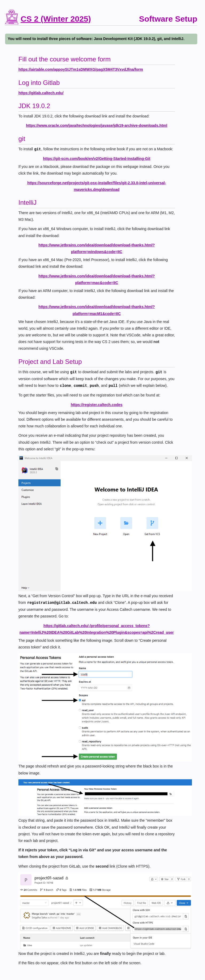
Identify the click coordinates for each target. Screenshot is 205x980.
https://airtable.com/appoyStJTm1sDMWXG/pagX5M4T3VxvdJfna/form (81, 69)
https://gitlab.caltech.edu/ (41, 93)
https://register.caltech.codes (97, 405)
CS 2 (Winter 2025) (56, 19)
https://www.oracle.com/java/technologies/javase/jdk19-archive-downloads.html (96, 125)
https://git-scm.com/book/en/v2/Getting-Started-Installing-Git (97, 159)
